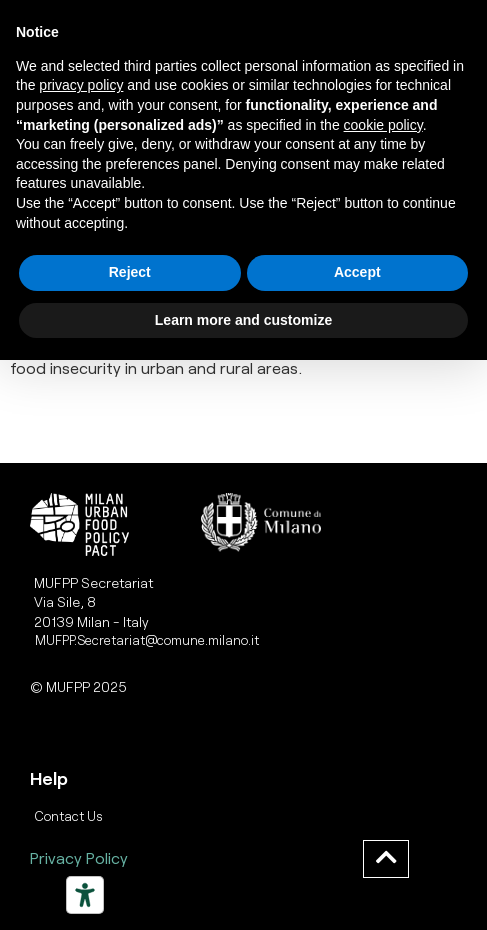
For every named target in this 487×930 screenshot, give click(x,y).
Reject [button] (130, 272)
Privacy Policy (79, 857)
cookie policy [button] (383, 125)
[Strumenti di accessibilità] (85, 895)
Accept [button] (357, 272)
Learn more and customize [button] (243, 320)
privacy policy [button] (81, 85)
